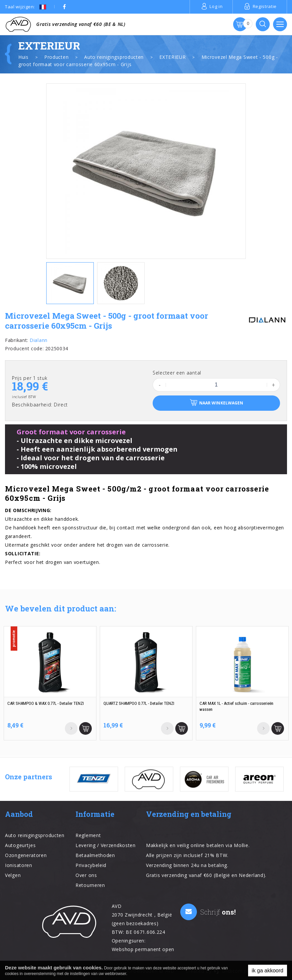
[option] (146, 171)
